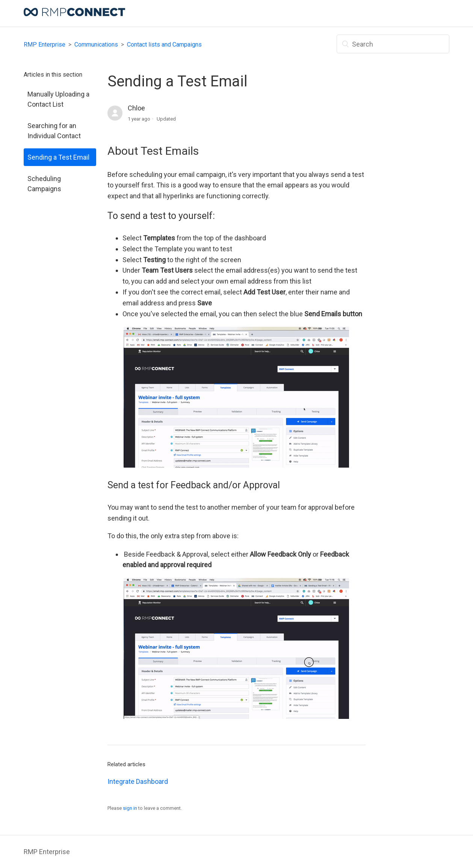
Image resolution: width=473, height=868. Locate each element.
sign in (130, 808)
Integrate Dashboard (138, 781)
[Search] (393, 44)
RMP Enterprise (45, 45)
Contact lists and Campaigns (164, 45)
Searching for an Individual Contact (54, 131)
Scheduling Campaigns (44, 184)
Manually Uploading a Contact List (58, 99)
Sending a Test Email (58, 157)
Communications (96, 45)
